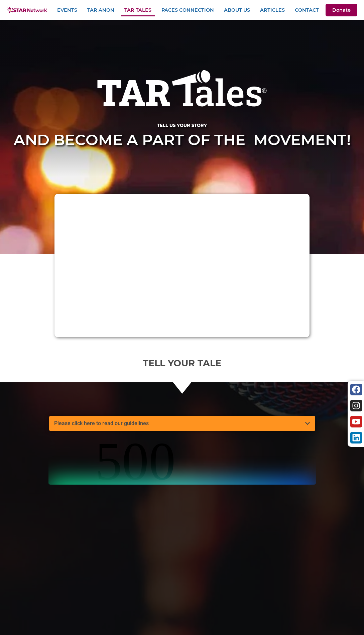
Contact (307, 10)
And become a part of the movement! (182, 136)
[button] (182, 423)
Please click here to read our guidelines (101, 423)
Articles (272, 10)
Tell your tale (182, 363)
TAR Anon (101, 10)
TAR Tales (138, 10)
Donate (341, 10)
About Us (237, 10)
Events (67, 10)
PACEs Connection (188, 10)
